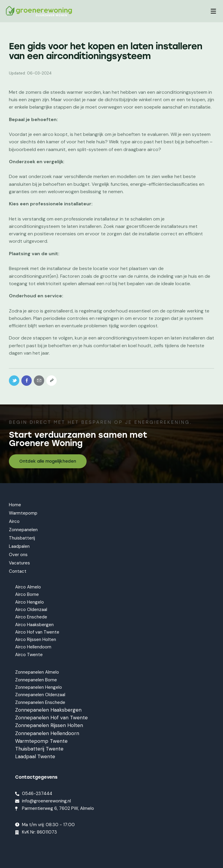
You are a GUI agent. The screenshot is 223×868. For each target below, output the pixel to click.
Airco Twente (29, 655)
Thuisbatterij (22, 538)
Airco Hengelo (30, 602)
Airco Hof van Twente (37, 632)
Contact (18, 571)
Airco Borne (27, 595)
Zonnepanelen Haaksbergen (48, 710)
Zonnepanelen (23, 530)
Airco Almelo (28, 587)
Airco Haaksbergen (34, 625)
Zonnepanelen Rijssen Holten (49, 725)
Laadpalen (19, 546)
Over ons (18, 555)
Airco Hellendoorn (33, 647)
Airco (14, 521)
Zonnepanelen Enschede (40, 702)
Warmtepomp (23, 513)
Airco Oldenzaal (31, 610)
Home (15, 505)
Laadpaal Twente (35, 756)
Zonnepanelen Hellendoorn (47, 733)
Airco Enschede (31, 617)
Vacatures (19, 563)
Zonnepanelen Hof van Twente (51, 718)
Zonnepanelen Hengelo (39, 687)
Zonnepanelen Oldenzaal (40, 695)
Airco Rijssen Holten (36, 640)
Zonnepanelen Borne (36, 680)
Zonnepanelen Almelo (37, 672)
